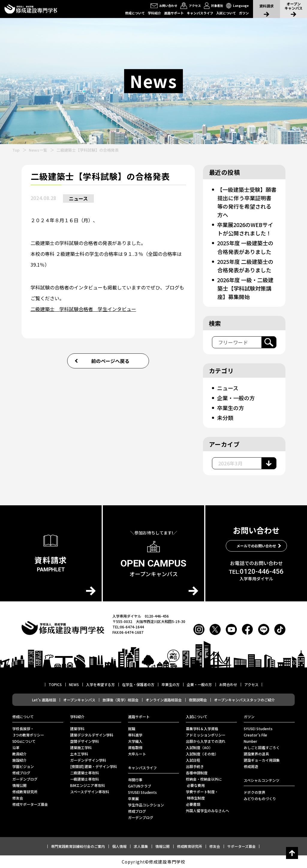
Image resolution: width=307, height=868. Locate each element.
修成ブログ (21, 773)
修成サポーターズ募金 (30, 804)
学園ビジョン (23, 766)
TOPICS (55, 684)
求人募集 (141, 846)
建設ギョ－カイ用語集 (262, 760)
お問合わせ (228, 684)
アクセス (251, 684)
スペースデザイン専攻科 (90, 792)
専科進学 (135, 735)
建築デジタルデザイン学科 (92, 735)
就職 (132, 729)
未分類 (225, 418)
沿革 (16, 747)
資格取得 (135, 747)
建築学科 (77, 729)
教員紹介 (19, 754)
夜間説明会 (198, 700)
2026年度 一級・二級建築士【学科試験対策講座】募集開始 (245, 288)
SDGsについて (24, 741)
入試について (226, 13)
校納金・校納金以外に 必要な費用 (204, 782)
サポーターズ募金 (241, 846)
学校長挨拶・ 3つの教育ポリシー (28, 732)
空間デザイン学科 (85, 741)
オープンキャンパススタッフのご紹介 (244, 700)
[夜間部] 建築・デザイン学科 (94, 766)
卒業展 (133, 798)
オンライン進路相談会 (164, 700)
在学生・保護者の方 (138, 684)
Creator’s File (255, 735)
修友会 (18, 798)
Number (250, 741)
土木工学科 (79, 754)
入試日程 (193, 760)
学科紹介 (154, 13)
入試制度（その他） (202, 754)
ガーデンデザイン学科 (88, 760)
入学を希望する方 (100, 684)
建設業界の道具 (256, 754)
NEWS (74, 684)
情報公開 (19, 785)
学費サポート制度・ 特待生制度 (202, 795)
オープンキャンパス (79, 700)
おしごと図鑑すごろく (262, 747)
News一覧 (38, 150)
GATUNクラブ (140, 786)
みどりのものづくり (260, 798)
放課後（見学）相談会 (121, 700)
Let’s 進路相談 (44, 700)
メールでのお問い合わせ (256, 546)
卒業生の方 (231, 408)
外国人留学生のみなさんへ (207, 811)
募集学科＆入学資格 (202, 729)
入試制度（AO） (199, 747)
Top (16, 150)
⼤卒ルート (137, 754)
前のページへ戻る (110, 361)
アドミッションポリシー (206, 735)
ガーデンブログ (25, 779)
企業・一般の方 (236, 398)
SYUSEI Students (142, 792)
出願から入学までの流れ (206, 741)
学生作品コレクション (146, 805)
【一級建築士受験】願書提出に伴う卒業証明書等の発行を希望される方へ (247, 202)
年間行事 (135, 780)
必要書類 (193, 804)
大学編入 (135, 741)
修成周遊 (251, 766)
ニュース (78, 198)
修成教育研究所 (25, 792)
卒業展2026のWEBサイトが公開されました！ (245, 229)
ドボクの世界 (255, 792)
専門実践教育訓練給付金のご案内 (78, 846)
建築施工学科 (81, 747)
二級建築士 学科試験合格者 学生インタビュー (83, 309)
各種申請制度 (197, 773)
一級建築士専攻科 (85, 779)
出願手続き (195, 766)
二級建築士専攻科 (85, 773)
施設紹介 (19, 760)
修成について (135, 13)
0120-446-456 (256, 572)
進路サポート (174, 13)
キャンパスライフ (200, 13)
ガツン (244, 13)
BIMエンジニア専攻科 (88, 785)
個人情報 (119, 846)
